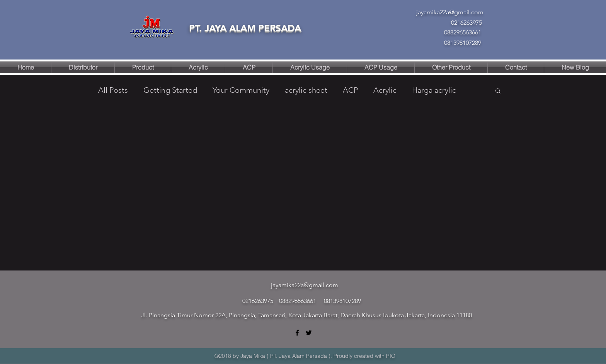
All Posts (113, 90)
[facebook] (297, 333)
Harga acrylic (434, 90)
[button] (498, 91)
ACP (350, 90)
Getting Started (170, 90)
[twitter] (309, 333)
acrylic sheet (306, 90)
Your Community (241, 90)
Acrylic (385, 90)
